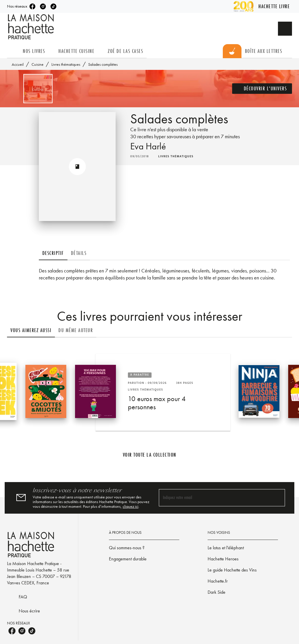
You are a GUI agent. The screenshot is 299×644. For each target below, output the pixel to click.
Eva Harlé (148, 146)
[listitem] (32, 6)
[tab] (13, 51)
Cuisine (38, 64)
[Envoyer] (278, 498)
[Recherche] (285, 29)
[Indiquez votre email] (215, 498)
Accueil (18, 64)
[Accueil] (32, 27)
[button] (262, 89)
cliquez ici (131, 506)
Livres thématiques (66, 64)
